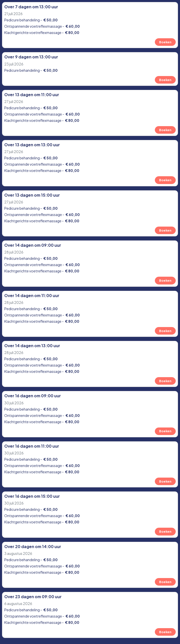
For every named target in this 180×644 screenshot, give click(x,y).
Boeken (165, 42)
